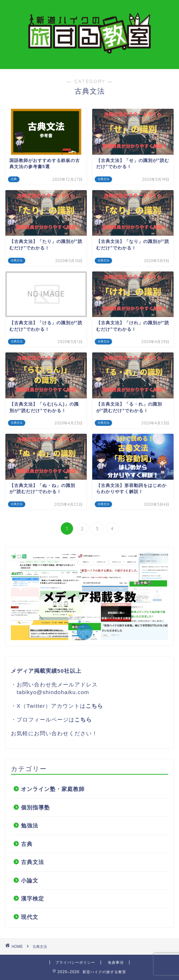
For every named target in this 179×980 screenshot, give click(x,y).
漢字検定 (33, 898)
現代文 (30, 917)
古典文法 (33, 862)
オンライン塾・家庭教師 (53, 789)
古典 (27, 844)
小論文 (30, 880)
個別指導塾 (35, 807)
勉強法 (30, 825)
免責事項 (116, 962)
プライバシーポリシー (75, 962)
